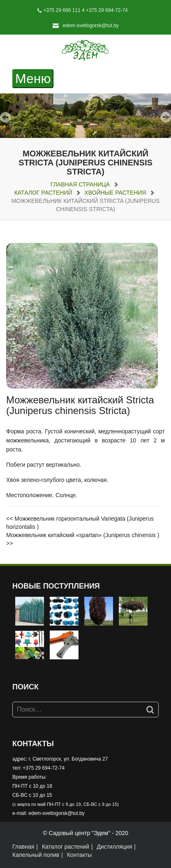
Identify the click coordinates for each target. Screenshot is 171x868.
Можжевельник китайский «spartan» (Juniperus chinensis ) (83, 535)
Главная (23, 847)
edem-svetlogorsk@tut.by (90, 26)
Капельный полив (36, 855)
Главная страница (80, 184)
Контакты (79, 855)
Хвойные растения (115, 193)
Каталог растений (43, 193)
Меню (34, 79)
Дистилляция (114, 847)
